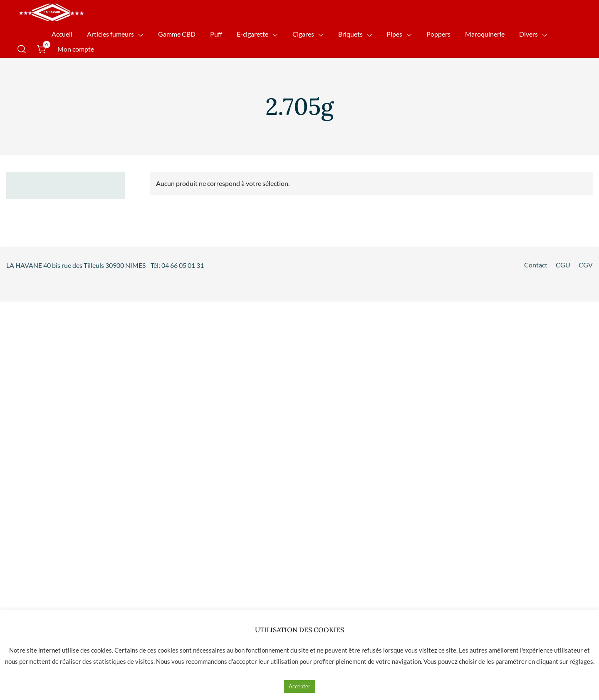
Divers (528, 34)
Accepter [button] (299, 686)
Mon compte (76, 49)
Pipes (394, 34)
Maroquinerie (485, 34)
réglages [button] (581, 661)
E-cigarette (252, 34)
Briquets (350, 34)
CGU (563, 265)
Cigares (303, 34)
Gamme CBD (177, 34)
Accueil (62, 34)
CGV (586, 265)
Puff (216, 34)
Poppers (438, 34)
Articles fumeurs (110, 34)
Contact (536, 265)
